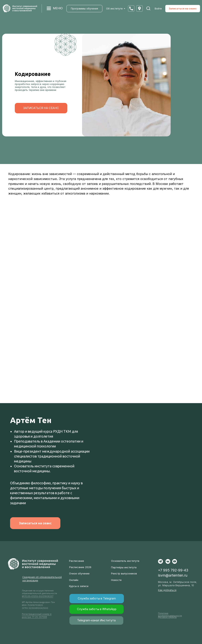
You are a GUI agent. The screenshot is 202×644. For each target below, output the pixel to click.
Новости (116, 580)
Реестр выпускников (124, 574)
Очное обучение (79, 574)
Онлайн (74, 580)
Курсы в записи (79, 586)
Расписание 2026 (80, 567)
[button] (131, 8)
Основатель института (125, 561)
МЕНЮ (58, 8)
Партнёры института (124, 567)
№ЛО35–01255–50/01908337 (38, 596)
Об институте (114, 9)
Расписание (77, 561)
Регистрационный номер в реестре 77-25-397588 (37, 616)
